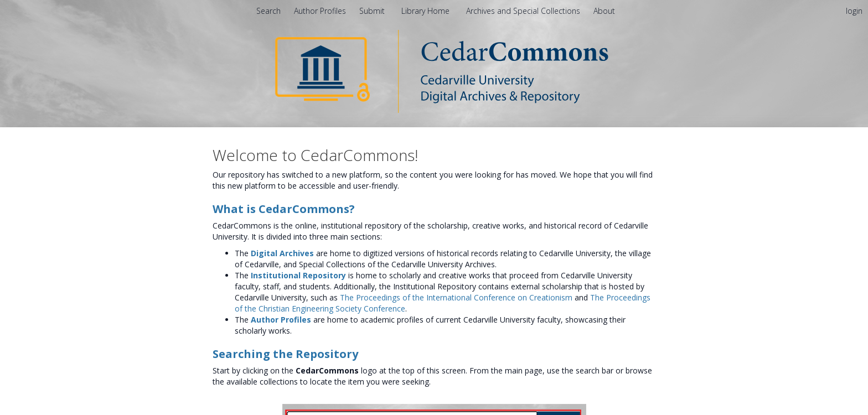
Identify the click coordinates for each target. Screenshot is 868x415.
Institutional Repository (298, 275)
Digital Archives (282, 253)
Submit (373, 11)
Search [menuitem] (268, 11)
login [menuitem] (854, 11)
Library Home (427, 11)
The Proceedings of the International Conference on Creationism (456, 297)
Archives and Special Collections (524, 11)
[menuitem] (604, 11)
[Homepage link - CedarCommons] (434, 71)
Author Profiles (281, 320)
